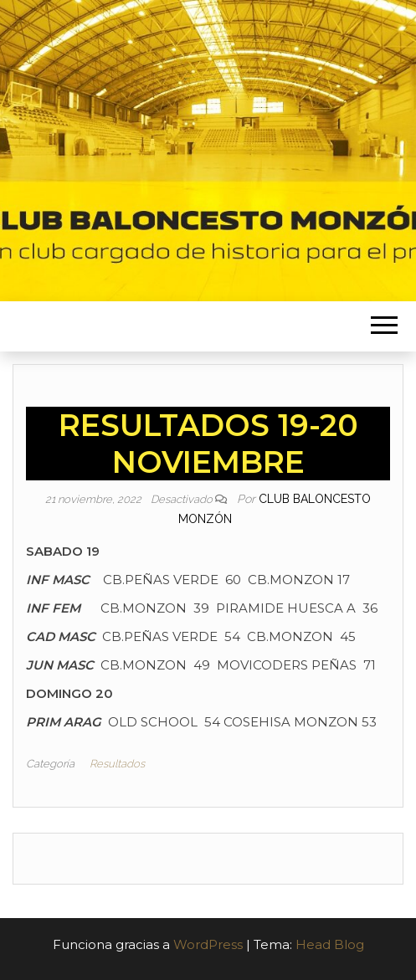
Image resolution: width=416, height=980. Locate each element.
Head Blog (330, 944)
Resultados (117, 764)
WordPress (208, 944)
